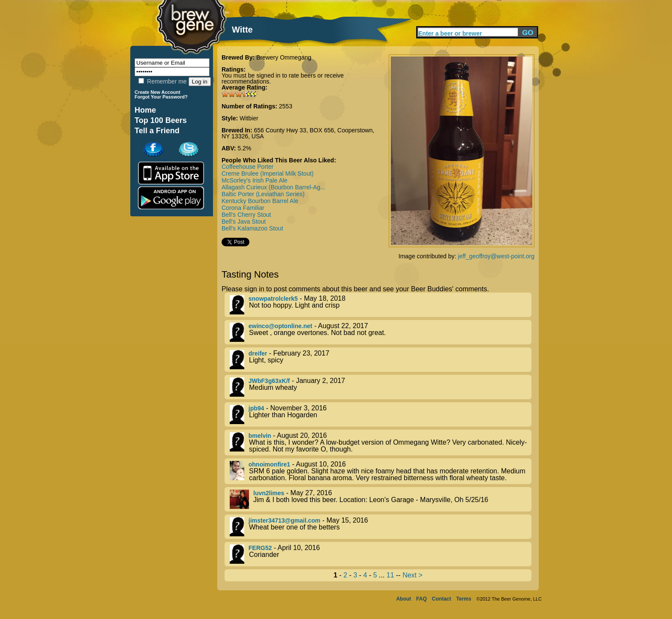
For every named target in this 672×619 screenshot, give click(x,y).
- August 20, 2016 (381, 443)
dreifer (258, 353)
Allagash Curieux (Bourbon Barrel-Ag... (273, 187)
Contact (442, 599)
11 (390, 575)
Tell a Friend (157, 131)
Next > (412, 575)
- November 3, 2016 (381, 414)
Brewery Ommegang (284, 57)
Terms (464, 599)
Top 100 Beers (161, 120)
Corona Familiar (243, 208)
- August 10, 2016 (381, 471)
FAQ (421, 599)
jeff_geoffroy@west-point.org (496, 256)
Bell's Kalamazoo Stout (252, 228)
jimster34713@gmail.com (285, 520)
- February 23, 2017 (381, 360)
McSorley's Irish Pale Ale (255, 180)
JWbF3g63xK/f (269, 381)
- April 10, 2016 (381, 554)
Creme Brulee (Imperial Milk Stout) (268, 173)
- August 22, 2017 (381, 332)
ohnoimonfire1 (269, 464)
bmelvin (260, 436)
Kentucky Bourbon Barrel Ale (260, 201)
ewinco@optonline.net (280, 326)
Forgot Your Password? (161, 97)
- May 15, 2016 (381, 527)
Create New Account (157, 92)
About (403, 599)
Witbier (249, 118)
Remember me (162, 81)
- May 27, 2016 (381, 499)
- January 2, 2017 (381, 387)
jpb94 (256, 408)
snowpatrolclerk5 (273, 299)
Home (145, 110)
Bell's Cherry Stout (246, 215)
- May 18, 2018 (381, 305)
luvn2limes (269, 493)
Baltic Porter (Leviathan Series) (263, 194)
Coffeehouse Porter (247, 167)
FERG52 (260, 548)
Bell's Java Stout (244, 221)
